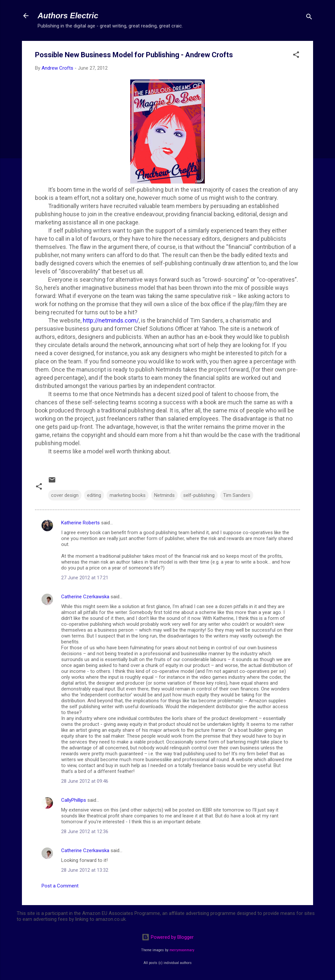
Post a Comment (60, 886)
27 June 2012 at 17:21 (85, 578)
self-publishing (199, 495)
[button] (296, 56)
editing (94, 495)
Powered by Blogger (168, 937)
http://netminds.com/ (111, 320)
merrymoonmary (182, 950)
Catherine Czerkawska (85, 597)
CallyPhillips (74, 800)
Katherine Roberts (80, 523)
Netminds (164, 495)
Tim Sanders (237, 495)
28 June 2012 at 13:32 (85, 870)
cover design (65, 495)
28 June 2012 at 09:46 (85, 781)
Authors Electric (68, 16)
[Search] (309, 18)
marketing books (128, 495)
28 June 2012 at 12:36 (85, 831)
